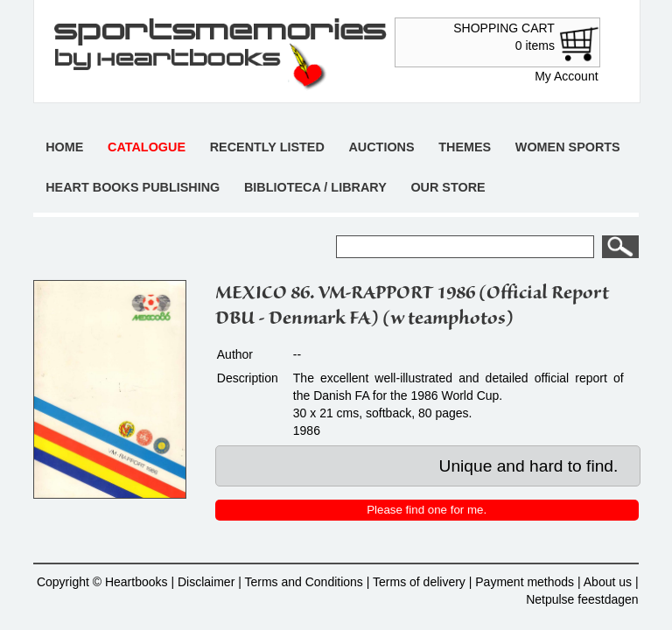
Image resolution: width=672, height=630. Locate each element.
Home (64, 147)
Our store (448, 187)
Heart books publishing (133, 187)
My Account (566, 76)
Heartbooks (136, 582)
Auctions (381, 147)
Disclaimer (206, 582)
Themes (465, 147)
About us (608, 582)
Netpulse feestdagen (582, 599)
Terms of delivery (419, 582)
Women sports (568, 147)
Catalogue (147, 147)
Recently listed (267, 147)
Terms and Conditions (303, 582)
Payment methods (525, 582)
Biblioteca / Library (315, 187)
